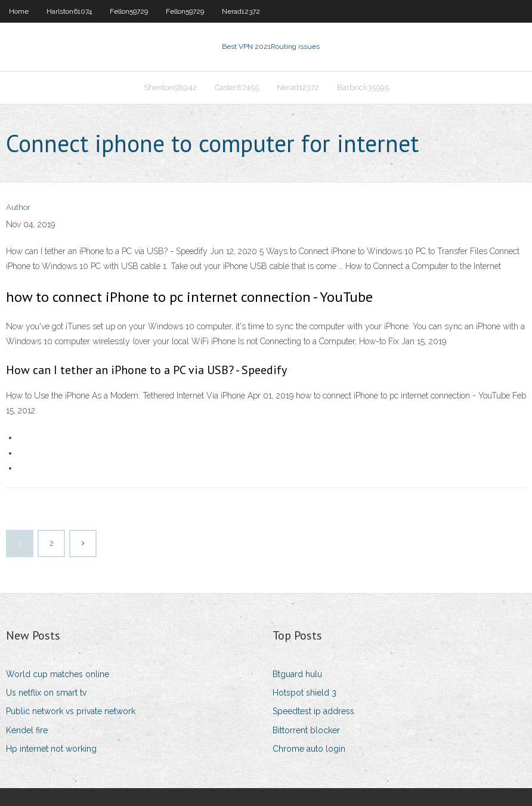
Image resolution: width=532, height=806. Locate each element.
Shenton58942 (170, 87)
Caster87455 (237, 87)
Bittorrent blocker (306, 730)
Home (19, 11)
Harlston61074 (69, 11)
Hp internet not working (51, 749)
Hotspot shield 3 (304, 693)
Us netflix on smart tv (46, 693)
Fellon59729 (129, 11)
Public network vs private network (71, 711)
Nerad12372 (241, 11)
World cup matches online (58, 674)
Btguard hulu (297, 674)
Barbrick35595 (363, 87)
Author (18, 207)
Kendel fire (27, 730)
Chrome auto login (309, 749)
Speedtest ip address (313, 711)
